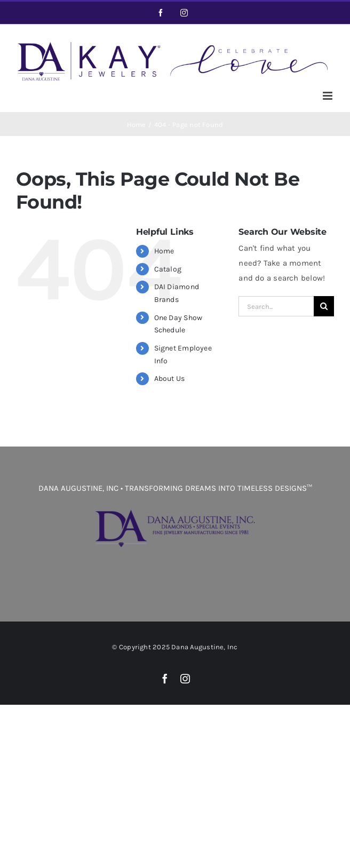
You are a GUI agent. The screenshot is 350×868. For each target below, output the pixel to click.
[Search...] (276, 306)
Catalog (168, 269)
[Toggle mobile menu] (328, 96)
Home (164, 251)
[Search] (324, 306)
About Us (170, 379)
